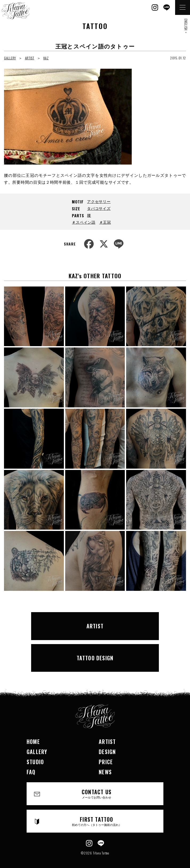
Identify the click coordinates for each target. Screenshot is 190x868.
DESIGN (107, 752)
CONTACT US (97, 794)
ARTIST (30, 58)
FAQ (31, 772)
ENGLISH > (186, 26)
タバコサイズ (99, 208)
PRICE (106, 762)
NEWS (105, 772)
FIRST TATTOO (97, 821)
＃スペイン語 (84, 222)
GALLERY (10, 58)
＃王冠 (105, 222)
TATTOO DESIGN (95, 658)
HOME (33, 742)
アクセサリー (99, 201)
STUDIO (35, 762)
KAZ (46, 58)
